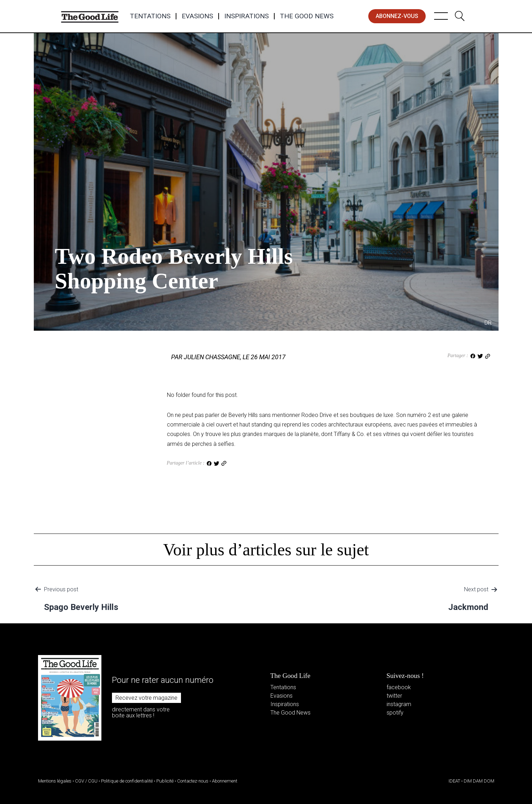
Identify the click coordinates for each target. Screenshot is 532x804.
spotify (395, 713)
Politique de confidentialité (127, 781)
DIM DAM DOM (479, 781)
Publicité (165, 781)
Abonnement (225, 781)
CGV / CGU (86, 781)
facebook (399, 687)
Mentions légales (55, 781)
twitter (394, 696)
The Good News (307, 16)
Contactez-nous (193, 781)
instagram (399, 704)
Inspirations (246, 16)
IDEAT (454, 781)
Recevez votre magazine (146, 698)
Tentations (150, 16)
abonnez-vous (397, 16)
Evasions (197, 16)
